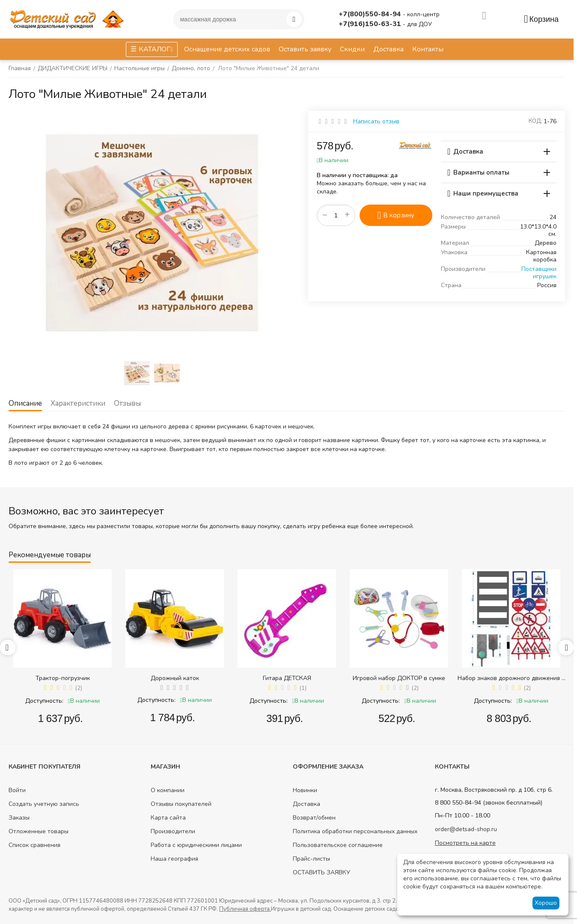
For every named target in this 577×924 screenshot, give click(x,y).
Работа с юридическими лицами (196, 845)
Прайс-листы (311, 859)
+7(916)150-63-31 (371, 24)
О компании (168, 790)
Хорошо (546, 903)
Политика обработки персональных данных (355, 831)
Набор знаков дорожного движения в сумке (511, 678)
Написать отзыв (376, 121)
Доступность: (44, 701)
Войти (17, 790)
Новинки (305, 790)
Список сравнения (34, 845)
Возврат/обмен (314, 818)
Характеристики (78, 403)
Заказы (19, 818)
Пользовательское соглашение (338, 845)
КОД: (535, 121)
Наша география (174, 859)
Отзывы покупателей (181, 804)
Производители (173, 831)
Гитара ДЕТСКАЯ (287, 678)
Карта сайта (168, 818)
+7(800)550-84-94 (371, 14)
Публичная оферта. (245, 909)
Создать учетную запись (44, 804)
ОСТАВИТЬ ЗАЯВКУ (321, 872)
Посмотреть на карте (465, 843)
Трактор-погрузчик (63, 678)
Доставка (306, 804)
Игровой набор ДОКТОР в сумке (399, 678)
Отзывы (127, 403)
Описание (25, 403)
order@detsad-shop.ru (466, 829)
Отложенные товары (39, 831)
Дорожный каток (175, 678)
